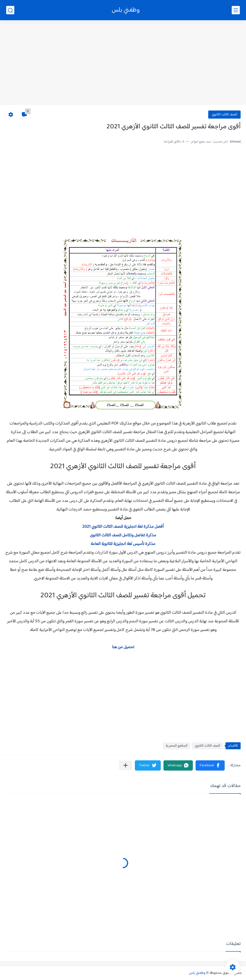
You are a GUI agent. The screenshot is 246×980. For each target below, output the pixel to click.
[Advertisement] (123, 63)
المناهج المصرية (177, 746)
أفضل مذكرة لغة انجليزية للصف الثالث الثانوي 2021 (123, 527)
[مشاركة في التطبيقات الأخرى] (126, 765)
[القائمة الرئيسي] (236, 10)
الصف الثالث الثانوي (224, 115)
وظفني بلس (126, 10)
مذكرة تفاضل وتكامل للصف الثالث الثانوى (123, 535)
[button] (210, 765)
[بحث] (10, 10)
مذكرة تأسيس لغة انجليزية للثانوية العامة (123, 544)
